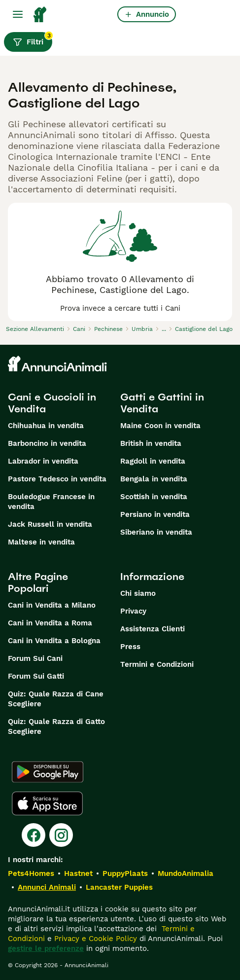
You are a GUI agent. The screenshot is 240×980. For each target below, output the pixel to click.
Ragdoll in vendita (153, 461)
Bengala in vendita (154, 479)
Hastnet (78, 873)
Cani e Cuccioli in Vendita (52, 403)
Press (130, 647)
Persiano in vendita (155, 514)
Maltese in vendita (41, 542)
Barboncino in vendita (47, 443)
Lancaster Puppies (119, 887)
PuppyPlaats (125, 873)
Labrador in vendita (43, 461)
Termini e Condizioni (157, 664)
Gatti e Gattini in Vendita (162, 403)
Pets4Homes (31, 873)
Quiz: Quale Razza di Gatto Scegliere (56, 726)
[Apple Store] (47, 803)
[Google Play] (48, 772)
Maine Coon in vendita (160, 426)
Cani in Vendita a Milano (52, 605)
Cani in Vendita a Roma (50, 623)
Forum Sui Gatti (36, 676)
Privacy (133, 611)
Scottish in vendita (154, 497)
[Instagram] (61, 835)
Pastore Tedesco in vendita (57, 479)
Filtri (33, 39)
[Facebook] (34, 835)
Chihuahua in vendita (46, 426)
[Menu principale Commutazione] (18, 14)
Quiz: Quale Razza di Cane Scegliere (56, 699)
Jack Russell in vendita (50, 524)
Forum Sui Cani (35, 658)
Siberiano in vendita (156, 532)
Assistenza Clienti (153, 629)
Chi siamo (138, 593)
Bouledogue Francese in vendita (51, 502)
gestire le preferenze (46, 948)
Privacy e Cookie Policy (94, 939)
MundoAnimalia (186, 873)
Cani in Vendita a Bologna (54, 641)
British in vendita (151, 443)
